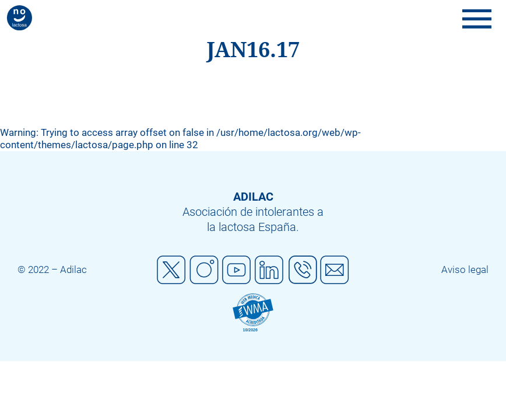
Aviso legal (465, 269)
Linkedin (269, 270)
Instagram (204, 270)
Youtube (237, 270)
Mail (335, 270)
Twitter (171, 270)
